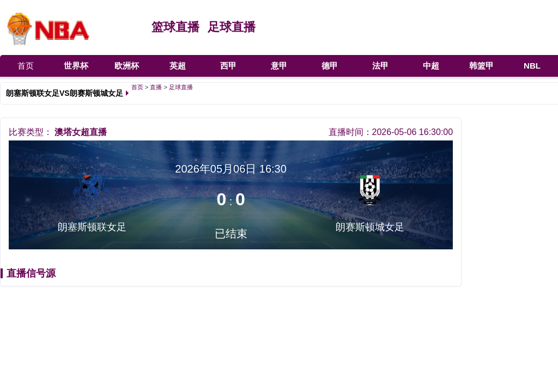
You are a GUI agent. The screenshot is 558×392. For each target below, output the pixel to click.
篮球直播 (175, 27)
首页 (26, 66)
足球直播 (232, 27)
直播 (156, 87)
